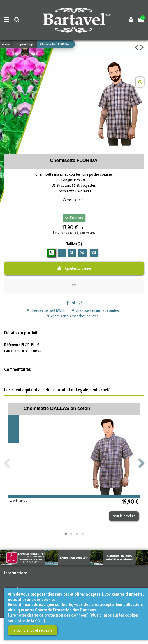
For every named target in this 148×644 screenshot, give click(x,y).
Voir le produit (124, 516)
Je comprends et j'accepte (33, 630)
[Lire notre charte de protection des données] (48, 615)
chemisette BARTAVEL (48, 310)
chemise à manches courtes (97, 310)
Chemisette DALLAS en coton (57, 408)
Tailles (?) (74, 244)
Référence (12, 345)
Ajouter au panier (74, 268)
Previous (7, 463)
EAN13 (9, 351)
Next (141, 463)
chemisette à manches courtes (75, 316)
